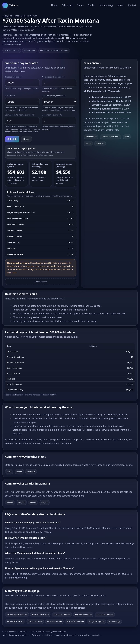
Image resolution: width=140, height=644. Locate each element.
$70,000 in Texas (35, 621)
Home (54, 5)
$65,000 (22, 503)
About (121, 5)
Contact (132, 5)
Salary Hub (67, 5)
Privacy (57, 632)
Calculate (12, 139)
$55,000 (10, 503)
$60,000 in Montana (62, 615)
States (80, 5)
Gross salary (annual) (14, 77)
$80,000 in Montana (15, 621)
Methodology (106, 5)
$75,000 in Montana (105, 615)
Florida (88, 144)
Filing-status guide (96, 621)
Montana (25, 16)
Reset (26, 139)
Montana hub (91, 137)
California (100, 144)
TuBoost (10, 5)
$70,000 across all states (17, 615)
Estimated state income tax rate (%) (20, 115)
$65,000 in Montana (83, 615)
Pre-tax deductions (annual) (53, 77)
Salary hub (7, 16)
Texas (127, 137)
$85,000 (45, 503)
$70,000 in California (75, 621)
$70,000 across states (110, 137)
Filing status (10, 96)
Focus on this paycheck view (53, 96)
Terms (64, 632)
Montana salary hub (40, 615)
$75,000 (33, 503)
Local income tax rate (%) (52, 115)
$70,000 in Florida (54, 621)
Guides (91, 5)
